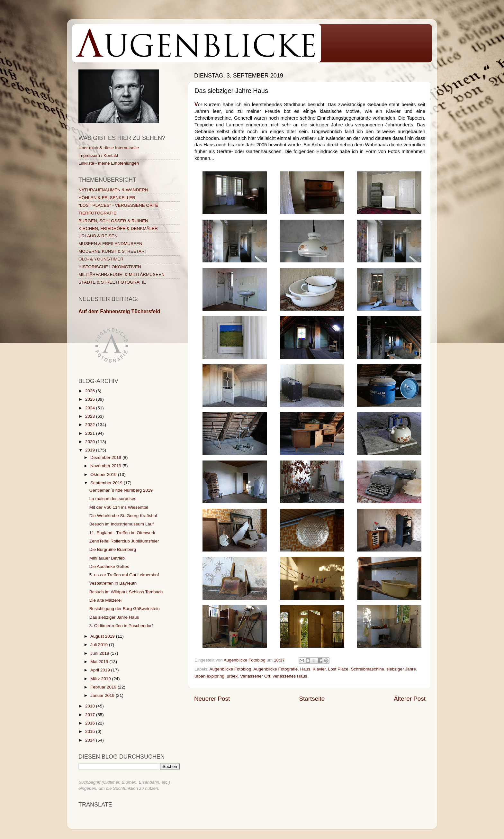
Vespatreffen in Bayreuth (113, 583)
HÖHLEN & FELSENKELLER (107, 198)
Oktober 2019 (104, 474)
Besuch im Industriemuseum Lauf (122, 524)
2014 (91, 740)
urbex (232, 676)
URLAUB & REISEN (98, 236)
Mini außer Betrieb (107, 558)
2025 (91, 399)
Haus (305, 669)
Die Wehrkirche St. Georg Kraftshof (123, 516)
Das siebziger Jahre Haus (114, 617)
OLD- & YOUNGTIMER (101, 259)
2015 (91, 731)
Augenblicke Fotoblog (230, 669)
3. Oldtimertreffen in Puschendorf (121, 626)
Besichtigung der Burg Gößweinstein (125, 609)
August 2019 (103, 636)
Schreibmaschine (367, 669)
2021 (91, 433)
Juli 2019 (100, 645)
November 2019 (106, 466)
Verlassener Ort (255, 676)
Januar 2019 (103, 695)
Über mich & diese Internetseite (109, 148)
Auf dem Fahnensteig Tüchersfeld (119, 311)
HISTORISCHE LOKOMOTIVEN (110, 267)
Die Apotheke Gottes (109, 566)
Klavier (319, 669)
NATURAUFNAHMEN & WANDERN (113, 190)
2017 (91, 715)
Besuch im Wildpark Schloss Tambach (126, 592)
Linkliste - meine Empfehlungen (109, 163)
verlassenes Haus (290, 676)
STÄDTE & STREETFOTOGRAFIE (112, 282)
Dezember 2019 (106, 457)
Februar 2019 (104, 687)
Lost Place (338, 669)
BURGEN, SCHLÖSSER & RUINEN (113, 221)
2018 (91, 706)
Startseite (312, 699)
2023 (91, 416)
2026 (91, 391)
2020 (91, 442)
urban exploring (209, 676)
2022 (91, 425)
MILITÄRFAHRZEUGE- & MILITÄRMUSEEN (122, 274)
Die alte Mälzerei (106, 600)
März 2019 (101, 679)
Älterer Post (410, 699)
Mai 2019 (100, 662)
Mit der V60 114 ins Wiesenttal (119, 507)
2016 (91, 723)
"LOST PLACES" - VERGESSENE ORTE (118, 205)
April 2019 (101, 670)
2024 (91, 408)
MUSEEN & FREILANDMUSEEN (110, 244)
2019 (91, 450)
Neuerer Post (212, 699)
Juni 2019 (100, 653)
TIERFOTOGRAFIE (97, 213)
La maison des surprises (113, 499)
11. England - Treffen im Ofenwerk (122, 533)
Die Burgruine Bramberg (113, 549)
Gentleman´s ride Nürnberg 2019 (121, 490)
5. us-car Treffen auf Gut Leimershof (124, 575)
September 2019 (107, 483)
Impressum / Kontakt (98, 155)
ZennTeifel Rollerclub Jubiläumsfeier (124, 541)
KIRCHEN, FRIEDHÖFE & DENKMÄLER (118, 228)
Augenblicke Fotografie (275, 669)
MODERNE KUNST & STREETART (113, 251)
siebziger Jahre (401, 669)
